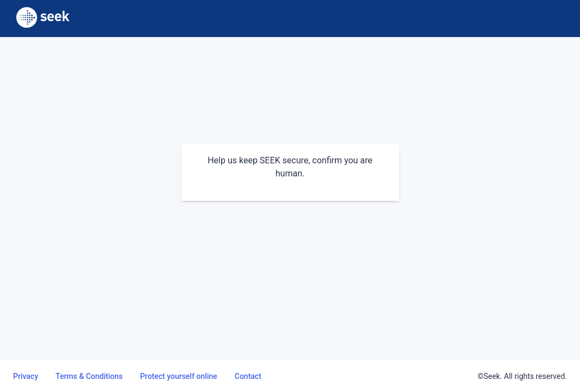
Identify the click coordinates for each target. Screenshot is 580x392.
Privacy (26, 376)
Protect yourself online (179, 376)
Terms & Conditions (89, 376)
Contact (248, 376)
